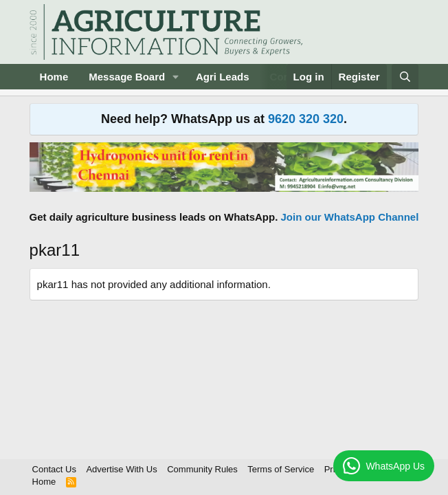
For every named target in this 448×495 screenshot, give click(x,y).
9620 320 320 (306, 119)
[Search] (405, 77)
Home (54, 77)
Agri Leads (223, 77)
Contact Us (54, 469)
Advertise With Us (121, 469)
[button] (176, 77)
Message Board (127, 77)
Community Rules (202, 469)
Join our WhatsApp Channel (350, 217)
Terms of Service (281, 469)
